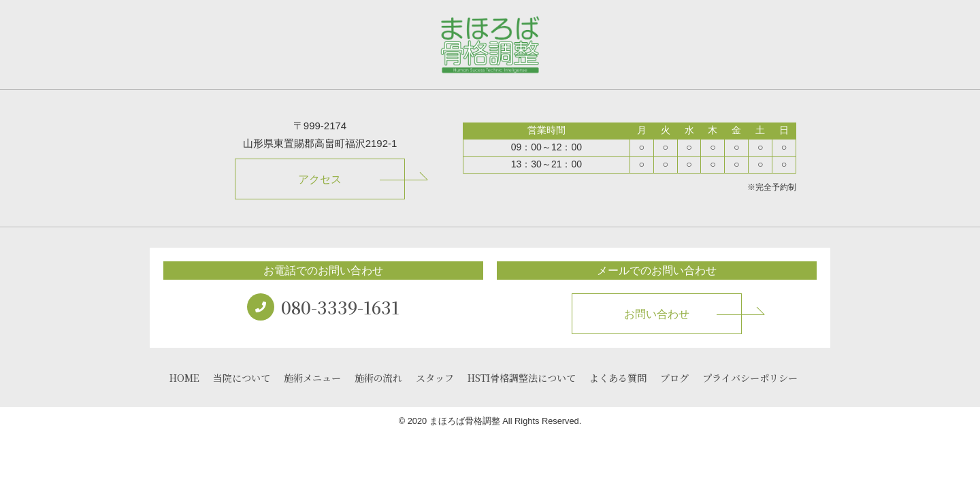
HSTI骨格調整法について (522, 378)
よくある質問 (618, 378)
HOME (184, 378)
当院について (242, 378)
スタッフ (435, 378)
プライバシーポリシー (750, 378)
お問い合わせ (657, 314)
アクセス (320, 179)
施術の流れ (378, 378)
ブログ (674, 378)
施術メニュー (312, 378)
